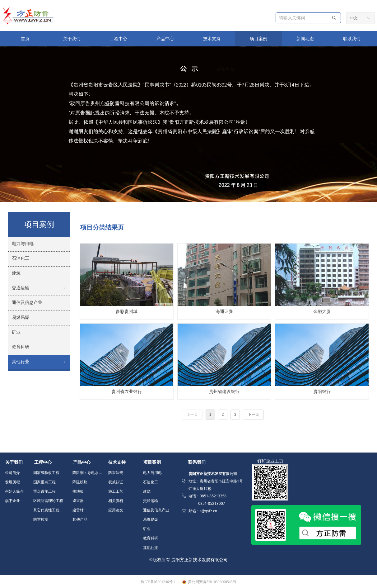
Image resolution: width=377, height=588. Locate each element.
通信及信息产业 (156, 510)
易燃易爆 (151, 519)
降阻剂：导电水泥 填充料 (89, 473)
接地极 (78, 491)
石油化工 (151, 482)
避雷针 (78, 510)
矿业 (147, 529)
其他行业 (151, 548)
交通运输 (151, 501)
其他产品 (80, 519)
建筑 (147, 491)
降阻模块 (80, 482)
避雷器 (78, 501)
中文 (354, 18)
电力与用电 (152, 473)
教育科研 (151, 538)
